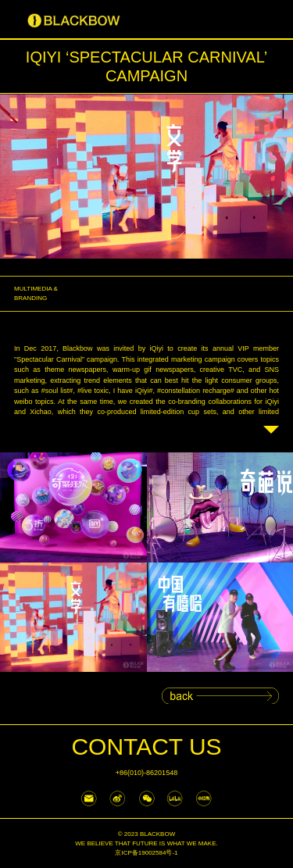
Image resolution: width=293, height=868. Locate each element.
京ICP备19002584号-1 (146, 853)
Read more (271, 434)
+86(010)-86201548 (146, 773)
